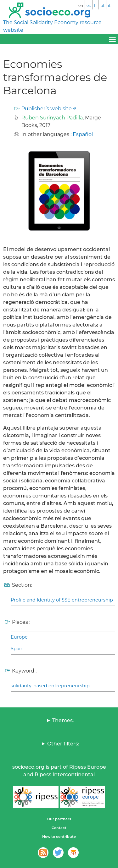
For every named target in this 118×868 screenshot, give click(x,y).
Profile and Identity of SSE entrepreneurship (62, 600)
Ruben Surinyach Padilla (52, 118)
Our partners (59, 819)
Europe (19, 637)
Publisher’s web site (47, 109)
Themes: (63, 720)
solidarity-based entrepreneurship (50, 686)
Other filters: (63, 744)
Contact (59, 828)
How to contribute (59, 837)
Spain (17, 649)
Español (83, 134)
